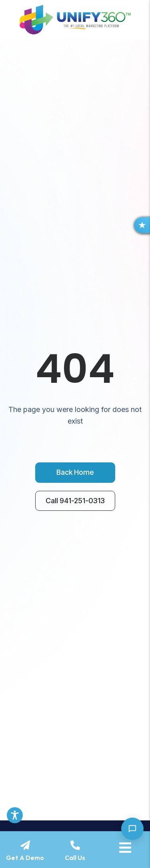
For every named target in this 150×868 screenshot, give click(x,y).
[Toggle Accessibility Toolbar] (15, 815)
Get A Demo (25, 858)
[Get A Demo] (25, 845)
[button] (142, 225)
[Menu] (125, 848)
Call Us (75, 858)
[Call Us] (75, 845)
